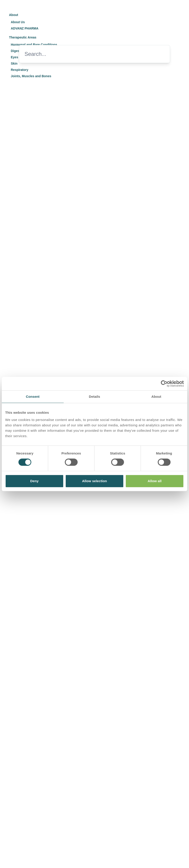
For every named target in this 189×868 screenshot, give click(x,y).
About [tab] (156, 397)
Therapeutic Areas (23, 37)
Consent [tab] (33, 397)
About (13, 15)
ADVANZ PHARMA (25, 28)
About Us (18, 22)
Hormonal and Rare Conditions (34, 45)
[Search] (87, 54)
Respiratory (20, 70)
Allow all (155, 481)
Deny (34, 481)
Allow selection (95, 481)
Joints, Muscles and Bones (31, 76)
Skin (14, 63)
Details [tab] (94, 397)
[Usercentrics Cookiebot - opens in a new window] (164, 384)
